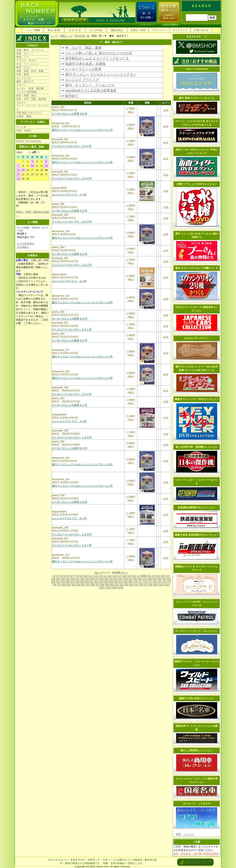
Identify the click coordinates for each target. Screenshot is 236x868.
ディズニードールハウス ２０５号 (72, 146)
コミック (146, 25)
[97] (146, 585)
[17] (119, 576)
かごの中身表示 (26, 244)
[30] (63, 579)
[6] (71, 576)
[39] (106, 579)
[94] (131, 585)
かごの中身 (96, 30)
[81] (69, 585)
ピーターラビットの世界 (83, 69)
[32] (73, 579)
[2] (57, 576)
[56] (68, 582)
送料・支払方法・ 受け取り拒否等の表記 (196, 854)
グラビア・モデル (26, 61)
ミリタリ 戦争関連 (27, 92)
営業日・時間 (138, 30)
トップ (54, 36)
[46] (140, 579)
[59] (82, 582)
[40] (111, 579)
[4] (64, 576)
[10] (86, 576)
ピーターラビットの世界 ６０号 (70, 448)
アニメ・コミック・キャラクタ (32, 108)
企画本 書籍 (24, 116)
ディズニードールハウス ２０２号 (72, 265)
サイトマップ (180, 30)
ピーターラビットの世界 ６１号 (70, 405)
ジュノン (188, 834)
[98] (151, 585)
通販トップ (66, 36)
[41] (116, 579)
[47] (145, 579)
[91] (117, 585)
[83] (78, 585)
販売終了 (72, 96)
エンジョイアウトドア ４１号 (69, 518)
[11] (90, 576)
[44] (130, 579)
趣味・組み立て (25, 82)
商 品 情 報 (54, 30)
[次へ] (124, 573)
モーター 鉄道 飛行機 (30, 89)
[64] (106, 582)
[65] (111, 582)
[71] (140, 582)
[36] (92, 579)
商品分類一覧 (82, 36)
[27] (168, 576)
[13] (100, 576)
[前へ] (98, 573)
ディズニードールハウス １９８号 (72, 534)
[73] (150, 582)
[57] (73, 582)
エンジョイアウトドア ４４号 (69, 195)
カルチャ (21, 103)
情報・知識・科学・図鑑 (30, 71)
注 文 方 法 (75, 30)
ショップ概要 (33, 30)
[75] (159, 582)
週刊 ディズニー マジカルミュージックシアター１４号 (82, 486)
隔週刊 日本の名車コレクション (196, 698)
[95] (136, 585)
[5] (68, 576)
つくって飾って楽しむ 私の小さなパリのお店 (99, 53)
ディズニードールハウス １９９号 (72, 437)
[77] (169, 582)
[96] (141, 585)
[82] (74, 585)
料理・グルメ (24, 68)
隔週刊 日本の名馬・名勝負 (85, 64)
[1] (54, 576)
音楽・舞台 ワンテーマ (30, 50)
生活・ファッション (27, 64)
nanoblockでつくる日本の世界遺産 (91, 90)
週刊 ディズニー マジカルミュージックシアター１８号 (82, 302)
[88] (103, 585)
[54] (58, 582)
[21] (139, 576)
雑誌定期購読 (171, 25)
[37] (97, 579)
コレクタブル (24, 78)
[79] (59, 585)
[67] (121, 582)
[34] (82, 579)
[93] (127, 585)
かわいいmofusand (196, 69)
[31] (68, 579)
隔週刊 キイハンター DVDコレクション (197, 399)
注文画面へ (23, 247)
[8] (78, 576)
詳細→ (42, 147)
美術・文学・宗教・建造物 (31, 99)
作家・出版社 (24, 131)
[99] (156, 585)
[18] (124, 576)
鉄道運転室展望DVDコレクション (196, 507)
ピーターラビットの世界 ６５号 (70, 211)
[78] (54, 585)
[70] (135, 582)
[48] (150, 579)
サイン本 (21, 127)
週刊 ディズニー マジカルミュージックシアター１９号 (82, 238)
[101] (167, 585)
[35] (87, 579)
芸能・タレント (25, 54)
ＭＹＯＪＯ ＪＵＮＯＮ (197, 804)
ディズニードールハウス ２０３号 (72, 222)
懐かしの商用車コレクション (197, 750)
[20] (134, 576)
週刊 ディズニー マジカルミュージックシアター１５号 (82, 464)
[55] (63, 582)
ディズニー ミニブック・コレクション (196, 631)
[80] (64, 585)
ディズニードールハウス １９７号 (72, 545)
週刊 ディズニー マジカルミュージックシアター (101, 74)
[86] (93, 585)
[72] (145, 582)
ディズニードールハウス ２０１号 (72, 329)
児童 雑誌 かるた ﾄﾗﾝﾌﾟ (29, 113)
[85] (88, 585)
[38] (101, 579)
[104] (114, 588)
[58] (77, 582)
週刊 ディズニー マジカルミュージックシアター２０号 (82, 162)
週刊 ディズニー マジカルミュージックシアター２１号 (82, 130)
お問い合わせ (201, 30)
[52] (169, 579)
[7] (75, 576)
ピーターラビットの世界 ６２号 (70, 340)
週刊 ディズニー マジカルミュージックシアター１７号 (82, 357)
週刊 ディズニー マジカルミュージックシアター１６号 (82, 378)
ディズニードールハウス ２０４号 (72, 178)
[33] (77, 579)
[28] (53, 579)
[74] (155, 582)
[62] (97, 582)
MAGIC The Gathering (29, 141)
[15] (110, 576)
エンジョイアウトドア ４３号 (69, 281)
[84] (83, 585)
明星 (178, 834)
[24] (153, 576)
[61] (92, 582)
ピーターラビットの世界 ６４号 (70, 254)
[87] (98, 585)
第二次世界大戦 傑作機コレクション (197, 447)
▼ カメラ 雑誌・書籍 (83, 48)
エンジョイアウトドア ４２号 (69, 421)
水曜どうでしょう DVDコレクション (197, 184)
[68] (126, 582)
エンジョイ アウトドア (82, 80)
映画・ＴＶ (22, 57)
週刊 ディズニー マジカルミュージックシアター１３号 (82, 561)
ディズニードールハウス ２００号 (72, 394)
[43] (126, 579)
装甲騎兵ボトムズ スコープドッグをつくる (97, 58)
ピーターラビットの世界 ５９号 (70, 502)
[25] (158, 576)
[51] (164, 579)
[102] (102, 588)
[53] (53, 582)
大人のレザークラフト (197, 338)
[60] (87, 582)
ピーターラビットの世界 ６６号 (70, 114)
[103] (108, 588)
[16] (114, 576)
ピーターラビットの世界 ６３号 (70, 318)
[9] (81, 576)
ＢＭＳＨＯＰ (78, 860)
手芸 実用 (22, 75)
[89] (107, 585)
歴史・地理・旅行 (26, 96)
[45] (135, 579)
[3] (61, 576)
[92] (122, 585)
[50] (159, 579)
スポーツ (21, 85)
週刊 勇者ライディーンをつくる (196, 98)
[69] (130, 582)
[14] (105, 576)
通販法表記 (117, 30)
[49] (155, 579)
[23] (148, 576)
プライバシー (159, 30)
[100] (161, 585)
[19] (129, 576)
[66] (116, 582)
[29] (58, 579)
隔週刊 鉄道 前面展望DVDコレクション (197, 535)
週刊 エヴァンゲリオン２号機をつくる (196, 268)
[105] (120, 588)
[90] (112, 585)
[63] (101, 582)
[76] (164, 582)
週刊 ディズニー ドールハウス (90, 85)
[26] (163, 576)
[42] (121, 579)
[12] (95, 576)
